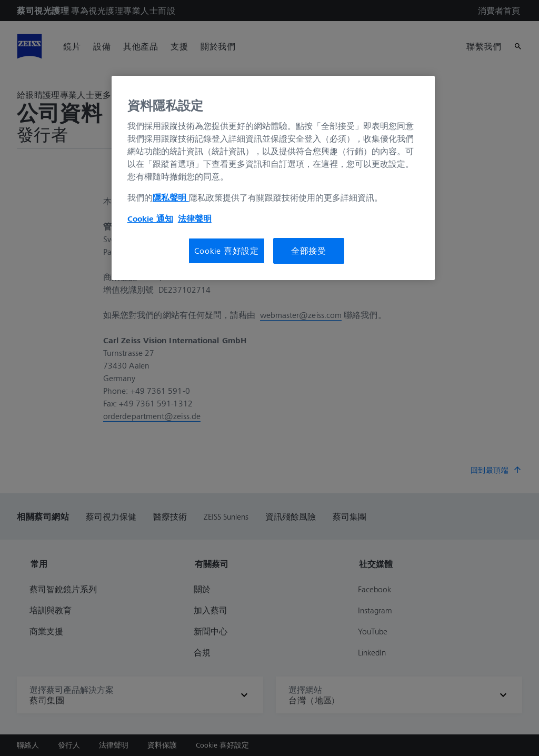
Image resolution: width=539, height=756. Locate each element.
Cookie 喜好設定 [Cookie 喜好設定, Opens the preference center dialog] (227, 251)
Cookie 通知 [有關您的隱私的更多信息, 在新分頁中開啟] (150, 218)
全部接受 (309, 251)
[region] (273, 178)
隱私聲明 (171, 197)
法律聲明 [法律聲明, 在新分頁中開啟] (195, 218)
